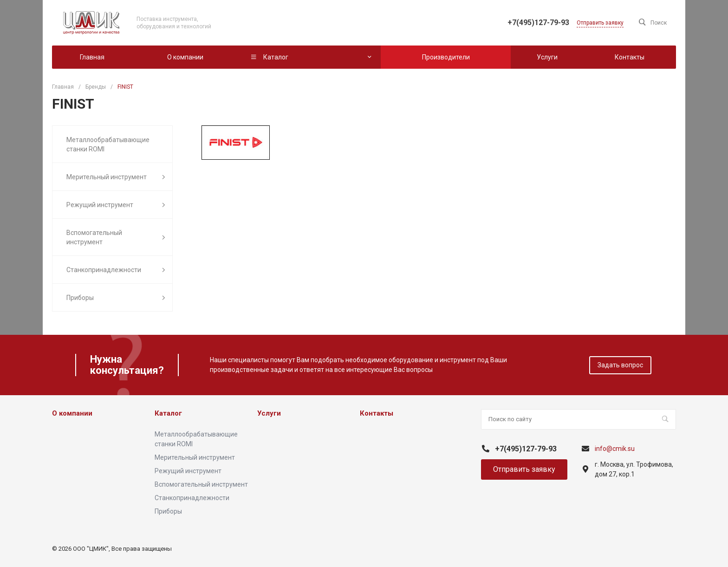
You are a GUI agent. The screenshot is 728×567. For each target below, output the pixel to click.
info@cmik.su (615, 449)
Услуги (269, 413)
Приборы (116, 298)
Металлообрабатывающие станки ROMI (108, 144)
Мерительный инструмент (116, 177)
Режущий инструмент (116, 205)
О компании (72, 413)
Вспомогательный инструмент (116, 237)
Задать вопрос (620, 365)
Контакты (377, 413)
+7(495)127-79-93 (538, 23)
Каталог (168, 413)
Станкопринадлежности (116, 270)
